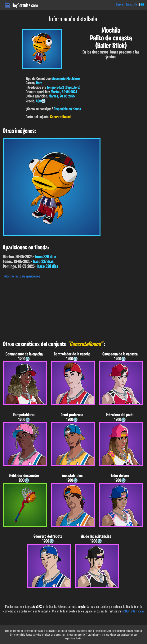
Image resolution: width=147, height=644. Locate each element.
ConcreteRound (60, 117)
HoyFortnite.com (25, 5)
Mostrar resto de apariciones (22, 277)
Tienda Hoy (132, 4)
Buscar (120, 4)
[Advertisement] (73, 309)
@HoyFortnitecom (133, 611)
